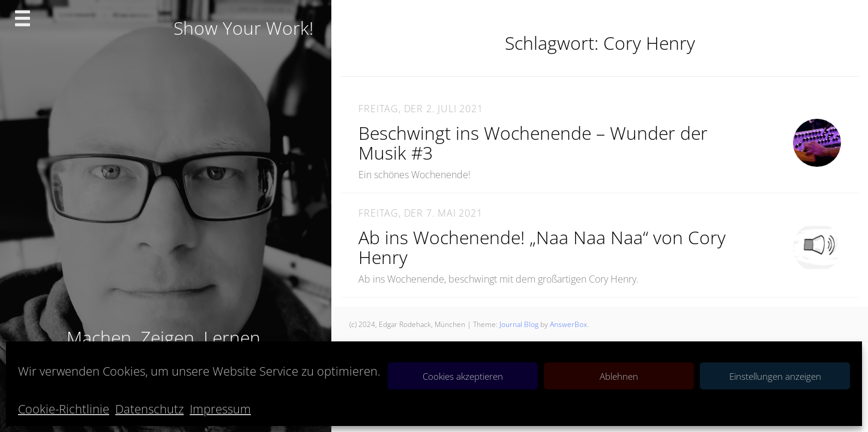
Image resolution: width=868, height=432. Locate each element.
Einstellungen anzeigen (775, 376)
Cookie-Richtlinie (64, 409)
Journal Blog (520, 324)
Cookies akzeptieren (463, 376)
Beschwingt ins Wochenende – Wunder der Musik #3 (533, 143)
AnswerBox (568, 324)
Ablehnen (619, 376)
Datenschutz (149, 409)
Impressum (220, 409)
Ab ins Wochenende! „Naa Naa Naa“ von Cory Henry (542, 247)
